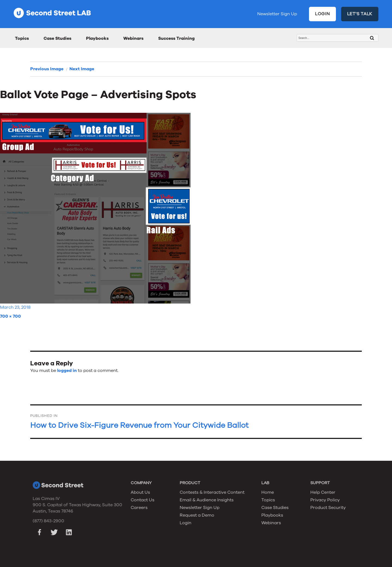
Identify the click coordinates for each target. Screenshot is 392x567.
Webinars (133, 38)
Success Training (176, 38)
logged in (67, 371)
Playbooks (97, 38)
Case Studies (57, 38)
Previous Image (47, 69)
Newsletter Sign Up (277, 14)
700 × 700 (10, 316)
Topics (22, 38)
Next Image (82, 69)
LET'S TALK (360, 14)
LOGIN (322, 14)
